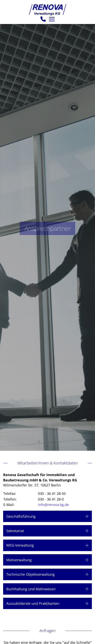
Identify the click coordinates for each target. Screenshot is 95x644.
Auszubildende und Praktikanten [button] (33, 603)
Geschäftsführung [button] (21, 516)
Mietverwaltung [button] (19, 560)
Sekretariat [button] (15, 531)
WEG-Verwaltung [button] (20, 545)
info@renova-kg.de (53, 505)
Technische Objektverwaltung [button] (30, 574)
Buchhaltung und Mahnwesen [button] (31, 589)
